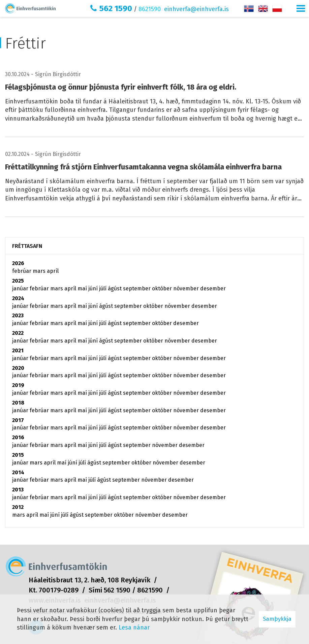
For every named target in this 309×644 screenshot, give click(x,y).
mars (40, 271)
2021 (18, 350)
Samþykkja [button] (277, 619)
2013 (18, 490)
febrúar (22, 271)
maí (83, 288)
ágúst (115, 288)
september (137, 288)
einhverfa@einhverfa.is (196, 9)
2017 (18, 420)
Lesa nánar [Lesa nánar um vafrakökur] (134, 627)
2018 (18, 403)
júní (94, 288)
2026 (18, 263)
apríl (53, 271)
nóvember (187, 288)
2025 (18, 281)
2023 (18, 315)
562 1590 (116, 8)
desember (213, 288)
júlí (103, 288)
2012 (18, 507)
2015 (18, 455)
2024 (18, 298)
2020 (18, 368)
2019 (18, 385)
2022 (18, 333)
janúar (21, 288)
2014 (18, 472)
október (163, 288)
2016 (18, 437)
